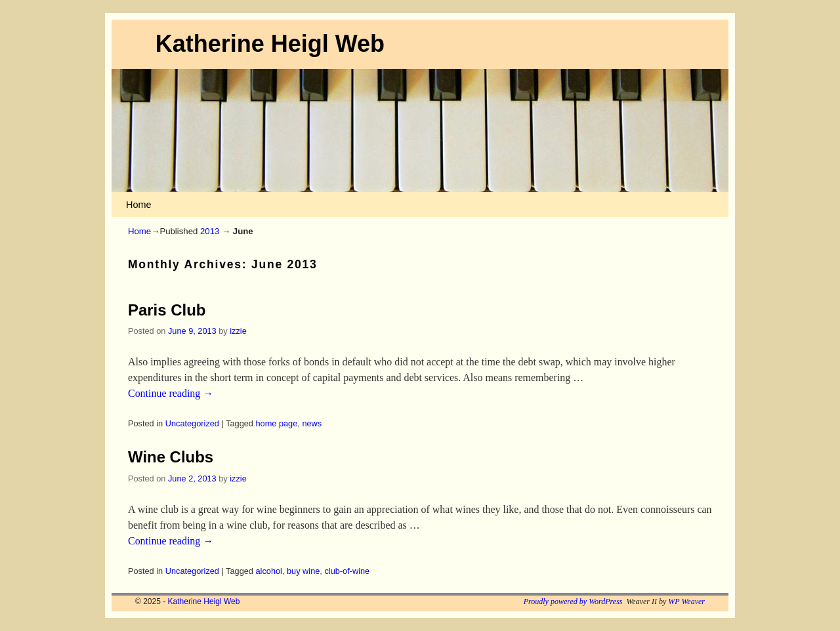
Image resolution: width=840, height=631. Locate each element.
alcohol (269, 571)
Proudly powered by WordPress (573, 601)
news (312, 423)
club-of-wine (347, 571)
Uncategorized (192, 423)
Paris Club (167, 310)
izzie (238, 331)
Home (138, 205)
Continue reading (171, 393)
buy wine (303, 571)
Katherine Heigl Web (270, 44)
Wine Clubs (171, 457)
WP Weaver (686, 601)
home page (277, 423)
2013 (210, 231)
